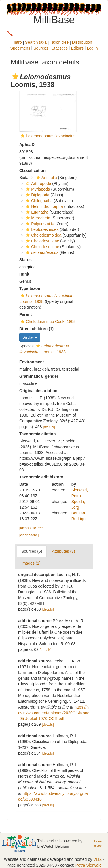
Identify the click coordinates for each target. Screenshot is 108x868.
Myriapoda (37, 189)
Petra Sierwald (89, 865)
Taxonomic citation (38, 434)
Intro (18, 42)
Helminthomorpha (44, 206)
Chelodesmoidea (43, 235)
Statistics (60, 48)
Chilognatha (39, 201)
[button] (15, 77)
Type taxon (30, 288)
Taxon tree (59, 42)
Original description (38, 391)
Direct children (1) (36, 329)
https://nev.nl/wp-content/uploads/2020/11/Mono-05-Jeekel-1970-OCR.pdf (54, 713)
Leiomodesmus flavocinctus (51, 136)
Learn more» (98, 844)
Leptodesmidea (42, 229)
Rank (24, 274)
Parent (26, 314)
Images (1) (31, 563)
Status (25, 260)
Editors (77, 48)
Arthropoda (38, 183)
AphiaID (27, 145)
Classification (32, 170)
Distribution (82, 42)
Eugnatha (36, 212)
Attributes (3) (63, 551)
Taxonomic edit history (41, 477)
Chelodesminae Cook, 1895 (48, 322)
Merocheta (37, 218)
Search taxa (36, 42)
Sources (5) (32, 551)
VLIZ (98, 859)
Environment (32, 362)
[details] (49, 427)
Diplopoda (37, 195)
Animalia (46, 178)
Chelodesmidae (42, 241)
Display (30, 337)
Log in (92, 48)
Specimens (20, 48)
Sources (41, 48)
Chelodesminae (42, 247)
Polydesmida (39, 224)
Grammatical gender (39, 376)
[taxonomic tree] (32, 528)
